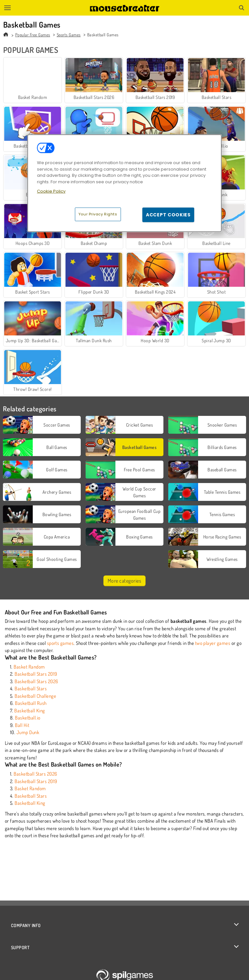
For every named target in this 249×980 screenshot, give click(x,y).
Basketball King (30, 711)
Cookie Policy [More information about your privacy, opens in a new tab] (51, 191)
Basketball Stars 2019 (36, 674)
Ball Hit (22, 725)
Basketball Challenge (35, 696)
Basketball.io (28, 718)
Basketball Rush (31, 703)
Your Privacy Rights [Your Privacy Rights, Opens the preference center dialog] (98, 214)
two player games (213, 643)
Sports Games (69, 35)
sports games (60, 643)
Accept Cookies (168, 214)
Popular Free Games (33, 35)
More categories (124, 581)
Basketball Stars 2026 (36, 681)
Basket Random (29, 667)
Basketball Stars (31, 689)
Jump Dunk (28, 732)
